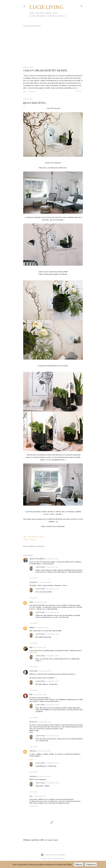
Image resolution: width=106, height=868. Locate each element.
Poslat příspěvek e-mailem (36, 537)
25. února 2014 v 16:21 (40, 647)
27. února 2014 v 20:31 (52, 567)
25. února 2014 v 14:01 (52, 559)
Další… (56, 13)
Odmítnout (91, 864)
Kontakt (48, 13)
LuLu (31, 760)
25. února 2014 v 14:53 (44, 582)
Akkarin (32, 628)
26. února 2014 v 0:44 (44, 776)
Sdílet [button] (25, 92)
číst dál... (79, 91)
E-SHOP (32, 16)
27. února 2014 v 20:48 (52, 783)
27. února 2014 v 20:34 (52, 634)
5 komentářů (32, 92)
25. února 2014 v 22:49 (44, 751)
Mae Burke (61, 859)
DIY (29, 540)
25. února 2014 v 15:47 (42, 628)
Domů (32, 13)
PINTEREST (51, 16)
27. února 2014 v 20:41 (52, 681)
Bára (31, 647)
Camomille (33, 671)
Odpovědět (34, 578)
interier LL (33, 540)
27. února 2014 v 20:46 (52, 736)
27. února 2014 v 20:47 (52, 763)
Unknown (33, 751)
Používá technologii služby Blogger (53, 855)
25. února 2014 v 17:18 (44, 671)
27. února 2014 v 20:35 (52, 656)
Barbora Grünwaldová (37, 559)
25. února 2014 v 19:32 (44, 722)
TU (56, 678)
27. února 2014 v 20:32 (52, 589)
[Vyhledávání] (82, 6)
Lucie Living (46, 7)
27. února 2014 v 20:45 (52, 705)
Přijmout (79, 864)
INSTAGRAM (41, 16)
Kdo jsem (40, 13)
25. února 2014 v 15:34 (41, 602)
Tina (31, 796)
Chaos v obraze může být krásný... (46, 70)
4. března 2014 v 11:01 (39, 796)
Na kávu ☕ (61, 16)
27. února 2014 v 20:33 (52, 612)
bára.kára (35, 652)
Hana (31, 602)
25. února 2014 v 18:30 (40, 695)
